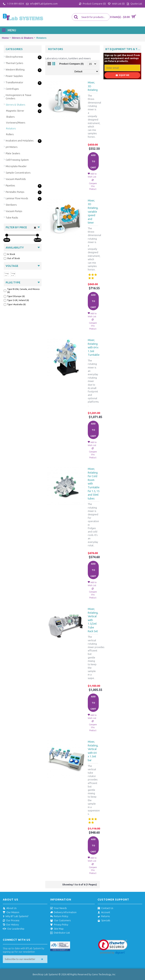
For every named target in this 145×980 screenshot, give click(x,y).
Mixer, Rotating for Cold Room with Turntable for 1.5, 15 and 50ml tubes (94, 484)
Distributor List (60, 933)
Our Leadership (14, 929)
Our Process (11, 921)
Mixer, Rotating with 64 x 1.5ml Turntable (94, 347)
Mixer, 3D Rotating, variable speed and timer (93, 212)
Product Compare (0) (71, 64)
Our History (11, 925)
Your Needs (58, 908)
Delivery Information (63, 912)
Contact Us (105, 908)
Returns (104, 916)
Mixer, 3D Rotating (93, 86)
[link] (113, 947)
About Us (10, 908)
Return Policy (59, 916)
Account (104, 912)
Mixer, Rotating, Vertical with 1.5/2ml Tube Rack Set (93, 620)
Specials (104, 921)
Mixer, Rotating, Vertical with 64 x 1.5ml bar (93, 751)
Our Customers (60, 921)
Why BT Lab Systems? (16, 916)
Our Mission (11, 912)
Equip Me (122, 75)
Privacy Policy (59, 925)
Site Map (57, 929)
